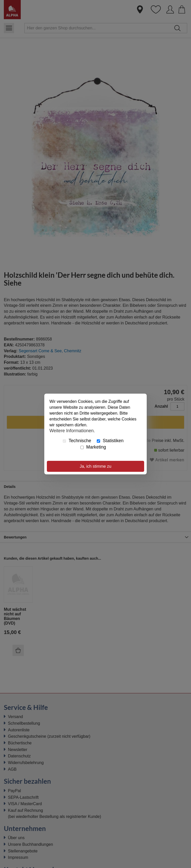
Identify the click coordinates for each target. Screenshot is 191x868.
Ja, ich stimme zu (95, 466)
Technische (77, 441)
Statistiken (110, 441)
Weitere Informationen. (72, 430)
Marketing (93, 447)
